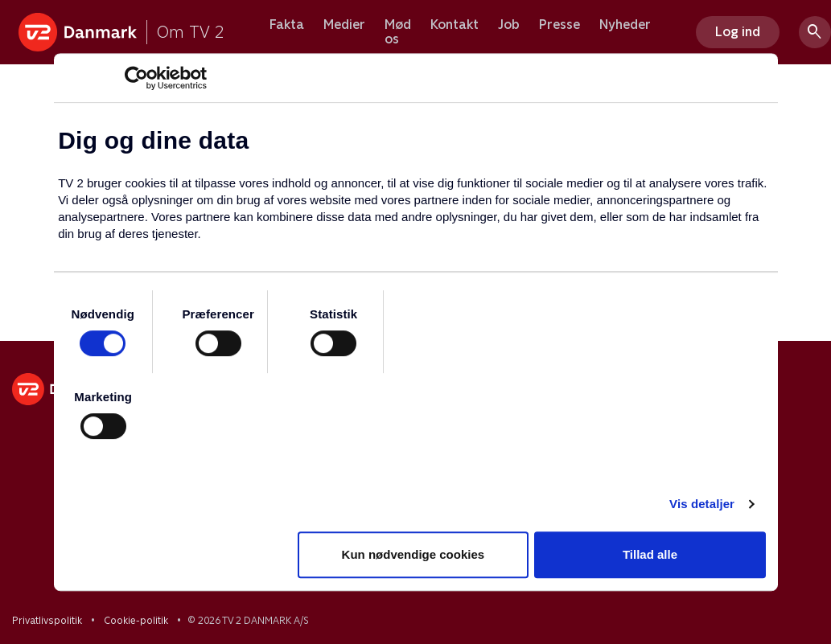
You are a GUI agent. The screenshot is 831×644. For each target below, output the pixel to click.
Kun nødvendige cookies (413, 554)
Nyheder (625, 25)
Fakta (287, 25)
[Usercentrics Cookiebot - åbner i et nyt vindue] (136, 78)
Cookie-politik (136, 621)
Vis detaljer (702, 504)
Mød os (398, 32)
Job (509, 25)
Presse (559, 25)
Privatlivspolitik (47, 621)
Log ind (738, 32)
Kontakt (455, 25)
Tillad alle (650, 554)
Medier (344, 25)
